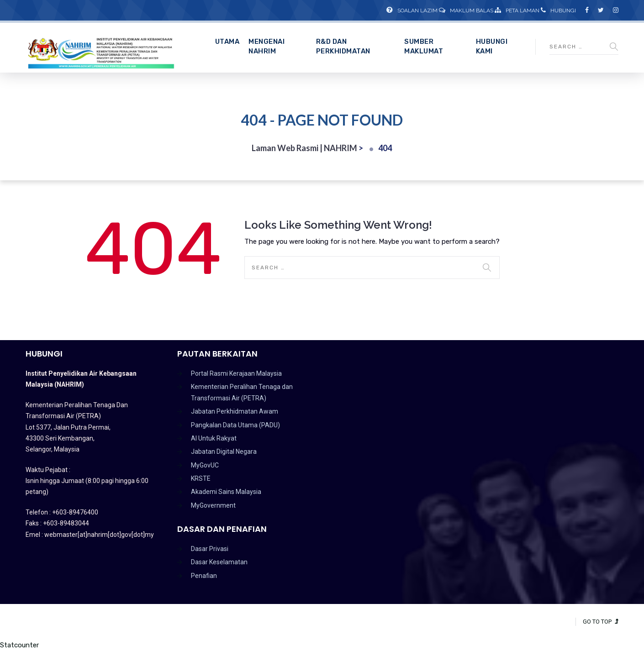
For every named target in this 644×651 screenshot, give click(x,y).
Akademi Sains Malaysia (226, 492)
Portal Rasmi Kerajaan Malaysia (236, 373)
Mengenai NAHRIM (267, 46)
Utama (227, 42)
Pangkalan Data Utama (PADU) (235, 425)
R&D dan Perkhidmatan (343, 46)
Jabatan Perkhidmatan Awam (235, 411)
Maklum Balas (466, 10)
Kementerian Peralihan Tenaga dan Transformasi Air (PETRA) (242, 392)
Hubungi (558, 10)
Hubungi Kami (492, 46)
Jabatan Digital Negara (224, 451)
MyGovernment (213, 505)
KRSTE (201, 478)
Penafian (204, 576)
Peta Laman (517, 10)
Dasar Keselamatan (219, 562)
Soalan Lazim (412, 10)
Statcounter (19, 645)
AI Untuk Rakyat (214, 438)
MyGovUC (205, 465)
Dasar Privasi (210, 549)
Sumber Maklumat (424, 46)
